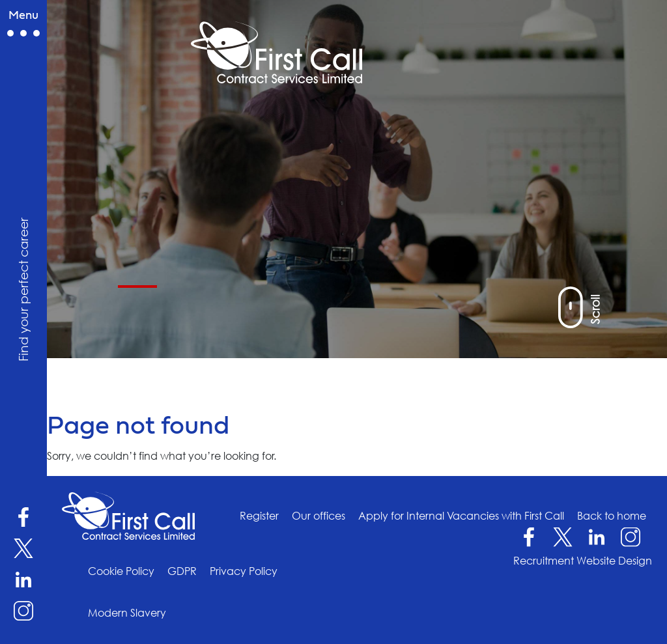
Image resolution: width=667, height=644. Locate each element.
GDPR (182, 571)
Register (259, 516)
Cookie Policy (121, 571)
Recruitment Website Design (583, 561)
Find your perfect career (23, 289)
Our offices (319, 516)
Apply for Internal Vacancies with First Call (461, 516)
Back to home (612, 516)
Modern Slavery (127, 613)
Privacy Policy (244, 571)
